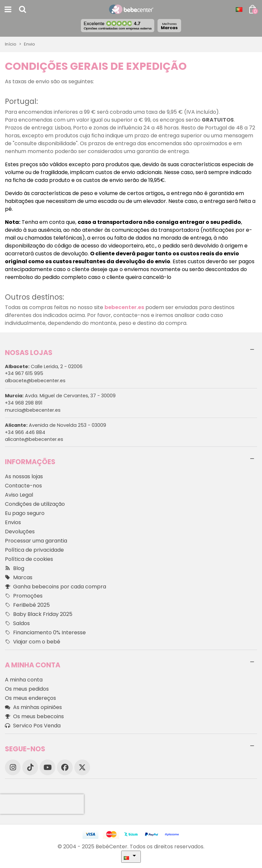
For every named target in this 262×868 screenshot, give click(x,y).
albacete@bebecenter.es (35, 381)
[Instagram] (13, 767)
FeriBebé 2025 (27, 605)
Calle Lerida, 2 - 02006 (44, 366)
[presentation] (42, 804)
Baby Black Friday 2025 (39, 614)
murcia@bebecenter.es (33, 410)
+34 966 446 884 (25, 432)
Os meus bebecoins (34, 717)
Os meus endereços (30, 698)
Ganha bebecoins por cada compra (56, 587)
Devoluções (20, 532)
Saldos (17, 623)
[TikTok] (30, 767)
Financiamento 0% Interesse (45, 633)
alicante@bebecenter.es (34, 439)
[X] (82, 767)
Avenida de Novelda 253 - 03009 (56, 425)
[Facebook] (65, 767)
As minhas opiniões (33, 707)
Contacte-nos (23, 486)
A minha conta (24, 680)
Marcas (169, 26)
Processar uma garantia (36, 541)
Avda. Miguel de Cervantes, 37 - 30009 (60, 396)
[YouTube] (47, 767)
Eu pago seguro (25, 513)
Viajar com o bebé (33, 642)
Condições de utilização (35, 504)
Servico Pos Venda (33, 726)
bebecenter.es (124, 307)
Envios (13, 522)
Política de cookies (29, 559)
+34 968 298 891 (24, 403)
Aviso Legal (19, 495)
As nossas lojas (24, 476)
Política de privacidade (34, 550)
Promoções (24, 596)
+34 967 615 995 (24, 373)
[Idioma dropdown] (239, 10)
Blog (15, 568)
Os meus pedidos (27, 689)
